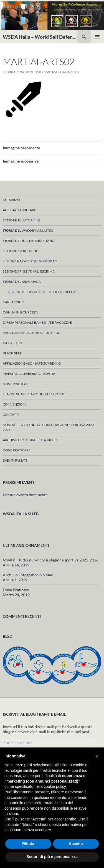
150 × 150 (43, 72)
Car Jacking (13, 302)
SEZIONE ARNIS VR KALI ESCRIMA (29, 271)
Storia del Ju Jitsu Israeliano (29, 241)
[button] (97, 756)
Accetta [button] (76, 844)
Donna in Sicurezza (20, 312)
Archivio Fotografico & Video (30, 440)
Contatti (11, 415)
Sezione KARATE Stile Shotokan (30, 261)
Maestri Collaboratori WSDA (29, 374)
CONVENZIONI (15, 404)
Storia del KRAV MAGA (22, 282)
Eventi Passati (15, 460)
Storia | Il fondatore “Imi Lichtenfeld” (42, 292)
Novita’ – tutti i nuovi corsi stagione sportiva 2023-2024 (49, 427)
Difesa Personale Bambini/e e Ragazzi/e (37, 322)
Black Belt (12, 353)
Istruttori (12, 343)
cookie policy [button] (55, 786)
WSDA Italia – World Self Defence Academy (40, 37)
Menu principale (97, 37)
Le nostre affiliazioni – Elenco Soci (35, 394)
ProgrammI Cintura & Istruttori (32, 333)
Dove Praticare (17, 384)
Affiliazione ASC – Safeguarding (32, 363)
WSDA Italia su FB (21, 514)
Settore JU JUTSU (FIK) (21, 220)
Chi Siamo (11, 200)
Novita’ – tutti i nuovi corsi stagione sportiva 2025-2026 (51, 560)
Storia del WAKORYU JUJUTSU (28, 230)
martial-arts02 (66, 72)
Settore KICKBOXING (21, 251)
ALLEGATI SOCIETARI (19, 210)
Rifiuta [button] (28, 844)
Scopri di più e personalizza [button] (52, 857)
